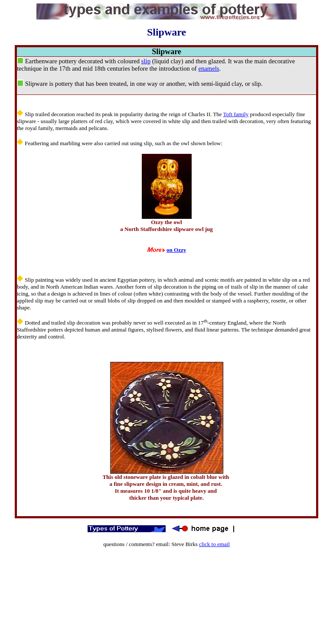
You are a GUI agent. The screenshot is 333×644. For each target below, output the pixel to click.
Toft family (236, 114)
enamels (209, 68)
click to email (214, 544)
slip (146, 61)
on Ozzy (176, 250)
